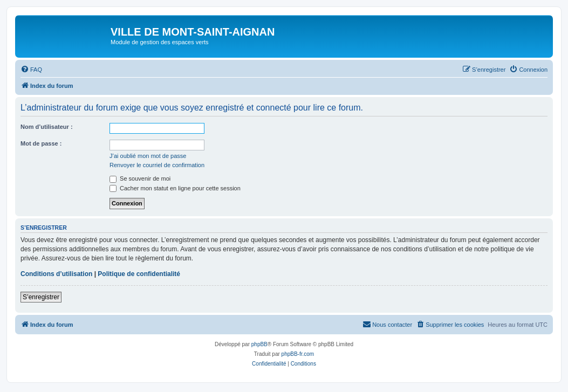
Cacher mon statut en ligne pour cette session (175, 188)
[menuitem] (31, 70)
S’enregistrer (41, 297)
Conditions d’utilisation (56, 274)
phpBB (259, 344)
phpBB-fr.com (298, 354)
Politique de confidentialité (139, 274)
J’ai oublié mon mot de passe (148, 156)
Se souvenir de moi (140, 178)
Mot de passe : (41, 143)
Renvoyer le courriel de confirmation (157, 165)
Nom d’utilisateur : (47, 127)
